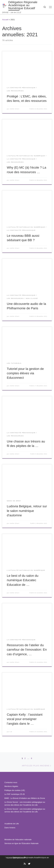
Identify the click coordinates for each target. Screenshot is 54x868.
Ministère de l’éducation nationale (18, 840)
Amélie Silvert (14, 109)
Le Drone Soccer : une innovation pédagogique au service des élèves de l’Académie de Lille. (25, 810)
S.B (11, 732)
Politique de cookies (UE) (15, 790)
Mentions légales (11, 786)
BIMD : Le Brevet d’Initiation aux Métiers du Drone (25, 798)
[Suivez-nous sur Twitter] (29, 864)
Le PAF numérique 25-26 (15, 794)
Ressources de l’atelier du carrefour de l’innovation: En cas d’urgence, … (27, 650)
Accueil (5, 20)
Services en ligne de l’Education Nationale (21, 843)
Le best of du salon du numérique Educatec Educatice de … (23, 580)
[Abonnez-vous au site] (25, 864)
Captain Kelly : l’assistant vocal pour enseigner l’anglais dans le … (25, 719)
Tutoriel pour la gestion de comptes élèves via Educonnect (25, 373)
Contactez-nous (11, 782)
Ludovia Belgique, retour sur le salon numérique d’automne (27, 511)
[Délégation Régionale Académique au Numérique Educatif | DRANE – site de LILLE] (5, 6)
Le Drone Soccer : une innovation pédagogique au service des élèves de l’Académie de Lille (25, 804)
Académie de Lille (12, 824)
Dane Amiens (10, 828)
